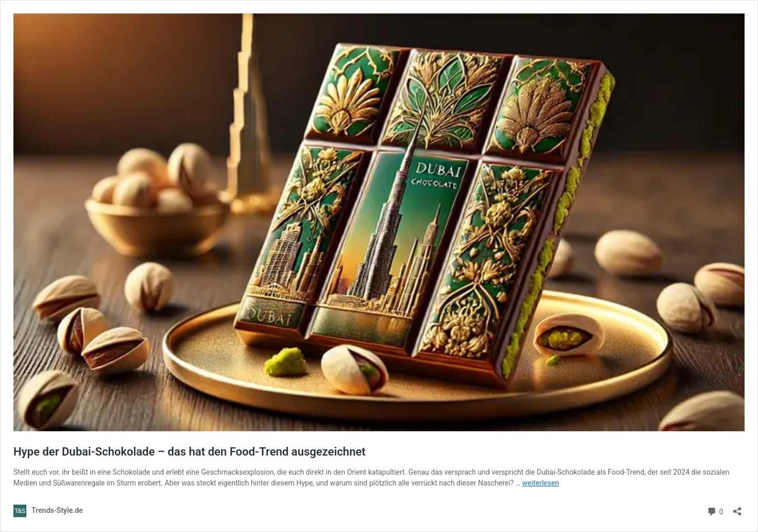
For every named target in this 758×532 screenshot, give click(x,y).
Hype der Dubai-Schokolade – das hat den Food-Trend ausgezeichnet (189, 452)
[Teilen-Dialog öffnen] (737, 508)
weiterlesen (540, 483)
